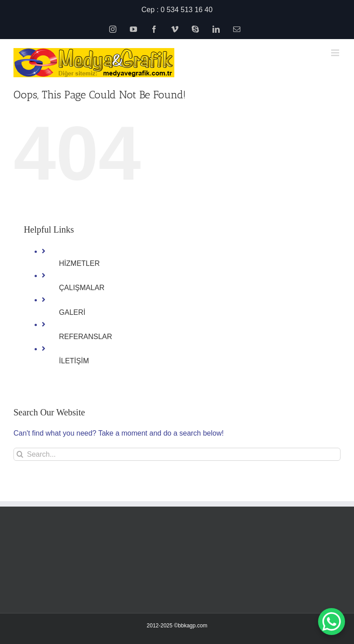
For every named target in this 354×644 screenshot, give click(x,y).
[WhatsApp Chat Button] (332, 622)
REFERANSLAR (85, 337)
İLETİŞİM (74, 361)
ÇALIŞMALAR (82, 288)
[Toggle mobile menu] (336, 53)
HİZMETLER (79, 263)
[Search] (20, 454)
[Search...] (177, 454)
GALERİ (72, 312)
